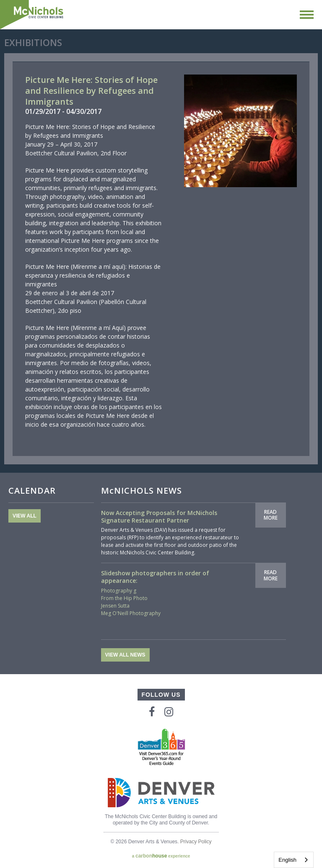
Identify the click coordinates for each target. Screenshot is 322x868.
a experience (161, 856)
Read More (271, 515)
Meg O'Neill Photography (131, 613)
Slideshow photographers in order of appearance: (155, 577)
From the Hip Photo (124, 598)
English (287, 860)
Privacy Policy (196, 842)
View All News (125, 655)
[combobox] (294, 860)
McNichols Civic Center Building (32, 15)
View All (25, 516)
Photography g (119, 591)
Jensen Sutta (115, 606)
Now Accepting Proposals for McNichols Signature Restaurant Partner (159, 516)
